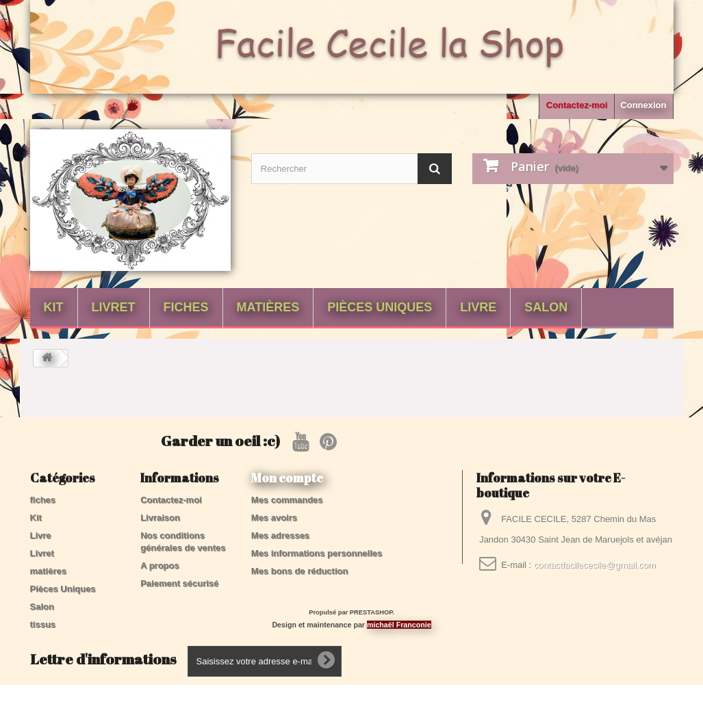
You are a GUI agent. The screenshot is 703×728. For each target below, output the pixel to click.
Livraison (160, 518)
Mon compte (287, 478)
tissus (43, 624)
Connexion (643, 105)
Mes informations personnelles (317, 553)
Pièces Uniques (380, 307)
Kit (54, 307)
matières (268, 307)
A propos (160, 565)
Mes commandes (287, 500)
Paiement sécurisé (179, 583)
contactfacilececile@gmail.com (595, 565)
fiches (186, 307)
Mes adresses (280, 535)
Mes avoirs (274, 518)
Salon (546, 307)
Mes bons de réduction (300, 571)
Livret (114, 307)
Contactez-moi (577, 105)
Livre (478, 307)
